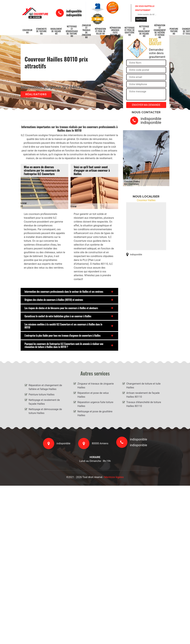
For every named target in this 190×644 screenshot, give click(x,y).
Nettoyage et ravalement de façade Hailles (44, 402)
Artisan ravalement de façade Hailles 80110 (143, 395)
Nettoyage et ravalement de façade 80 (144, 31)
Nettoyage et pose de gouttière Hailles (95, 413)
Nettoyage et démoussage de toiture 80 (72, 31)
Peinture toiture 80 (174, 31)
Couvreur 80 (27, 31)
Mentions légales (114, 477)
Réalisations (36, 94)
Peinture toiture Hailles (42, 395)
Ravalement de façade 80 (56, 31)
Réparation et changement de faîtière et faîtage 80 (160, 31)
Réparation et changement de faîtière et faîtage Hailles (45, 387)
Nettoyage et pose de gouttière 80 (130, 31)
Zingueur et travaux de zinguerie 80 (86, 31)
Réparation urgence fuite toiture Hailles (95, 404)
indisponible (74, 11)
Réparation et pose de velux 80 (101, 31)
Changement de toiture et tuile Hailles (143, 386)
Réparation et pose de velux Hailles (93, 395)
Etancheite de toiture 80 (41, 31)
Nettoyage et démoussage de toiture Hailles (45, 411)
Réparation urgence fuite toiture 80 (115, 31)
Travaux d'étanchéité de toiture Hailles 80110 (144, 404)
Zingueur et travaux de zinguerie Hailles (96, 386)
